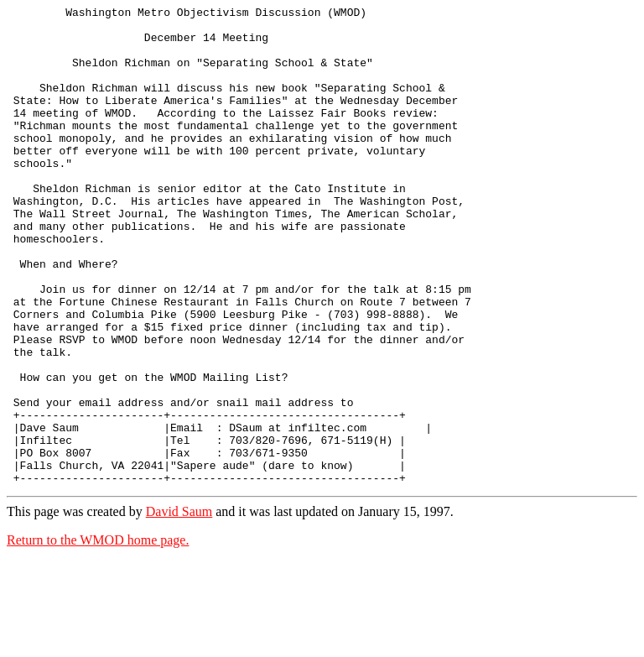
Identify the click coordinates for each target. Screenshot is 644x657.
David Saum (179, 607)
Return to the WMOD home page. (98, 636)
